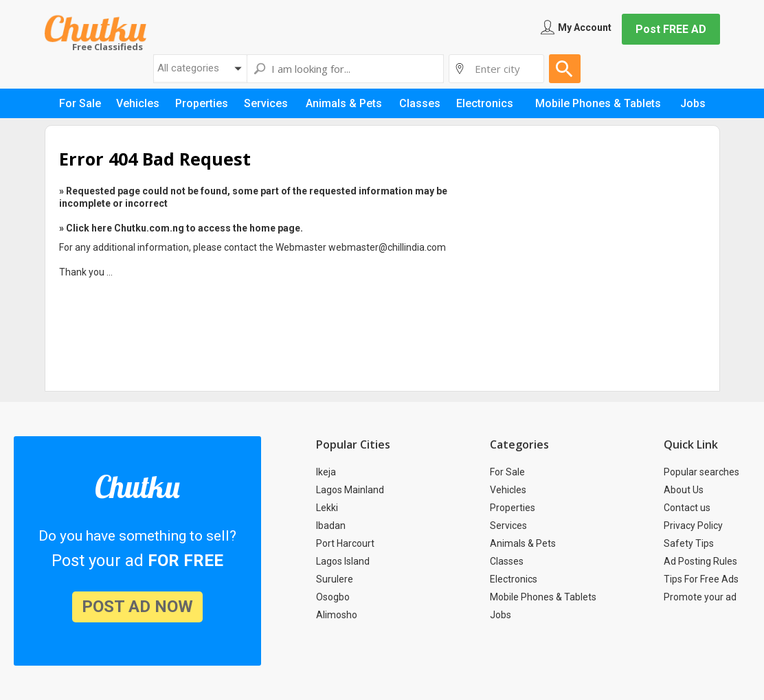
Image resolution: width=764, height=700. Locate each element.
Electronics (514, 579)
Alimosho (337, 615)
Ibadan (331, 526)
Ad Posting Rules (700, 561)
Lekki (327, 508)
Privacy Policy (693, 526)
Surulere (335, 579)
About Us (684, 490)
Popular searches (701, 472)
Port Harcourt (345, 543)
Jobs (501, 615)
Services (508, 526)
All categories (188, 68)
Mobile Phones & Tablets (543, 597)
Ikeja (326, 472)
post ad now (137, 607)
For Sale (507, 472)
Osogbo (333, 597)
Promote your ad (700, 597)
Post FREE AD (671, 29)
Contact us (687, 508)
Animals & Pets (523, 543)
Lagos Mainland (350, 490)
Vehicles (508, 490)
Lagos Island (343, 561)
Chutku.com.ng (95, 28)
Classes (507, 561)
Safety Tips (689, 543)
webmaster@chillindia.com (387, 247)
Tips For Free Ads (701, 579)
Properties (513, 508)
